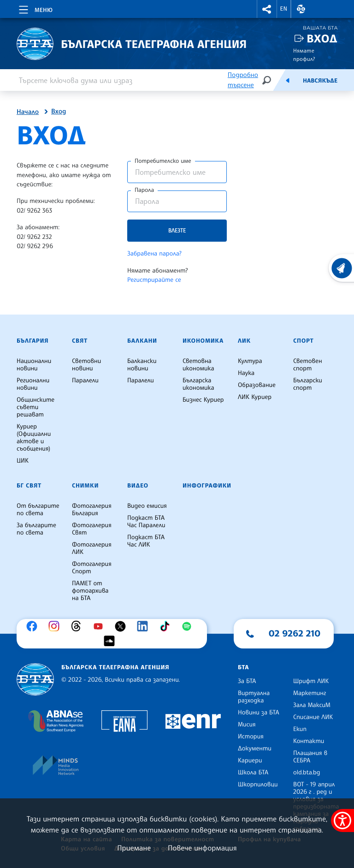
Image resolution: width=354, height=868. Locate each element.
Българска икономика (198, 384)
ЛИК (244, 341)
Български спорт (308, 384)
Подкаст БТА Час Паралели (146, 522)
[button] (267, 9)
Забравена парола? (154, 254)
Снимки (85, 486)
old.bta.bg (307, 773)
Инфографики (207, 486)
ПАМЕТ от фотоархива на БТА (90, 591)
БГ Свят (29, 486)
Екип (300, 729)
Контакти (309, 741)
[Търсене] (266, 80)
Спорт (303, 341)
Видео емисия (147, 506)
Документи (255, 749)
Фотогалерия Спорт (92, 568)
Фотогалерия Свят (92, 529)
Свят (80, 341)
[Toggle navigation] (35, 8)
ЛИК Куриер (255, 397)
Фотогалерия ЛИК (92, 548)
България (32, 341)
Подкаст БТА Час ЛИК (146, 541)
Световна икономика (198, 365)
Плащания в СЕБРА (310, 757)
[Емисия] (288, 80)
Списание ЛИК (313, 717)
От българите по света (38, 510)
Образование (257, 385)
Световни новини (86, 365)
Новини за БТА (259, 713)
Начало (28, 112)
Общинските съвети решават (35, 407)
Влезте (177, 230)
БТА (243, 667)
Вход (322, 39)
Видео (138, 486)
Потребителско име (163, 161)
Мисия (247, 725)
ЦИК (23, 461)
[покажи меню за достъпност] (342, 820)
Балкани (142, 341)
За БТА (247, 681)
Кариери (250, 761)
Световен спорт (308, 365)
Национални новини (34, 365)
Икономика (203, 341)
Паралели (85, 380)
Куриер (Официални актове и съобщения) (34, 438)
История (251, 737)
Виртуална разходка (254, 697)
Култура (250, 361)
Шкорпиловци (258, 785)
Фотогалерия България (92, 510)
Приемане (134, 848)
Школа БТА (253, 773)
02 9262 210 (295, 633)
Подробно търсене (243, 80)
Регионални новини (33, 384)
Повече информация (202, 848)
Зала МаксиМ (312, 705)
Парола (144, 190)
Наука (246, 373)
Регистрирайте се (154, 280)
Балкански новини (142, 365)
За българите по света (36, 529)
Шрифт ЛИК (311, 681)
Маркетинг (310, 693)
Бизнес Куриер (203, 400)
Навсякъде (320, 81)
